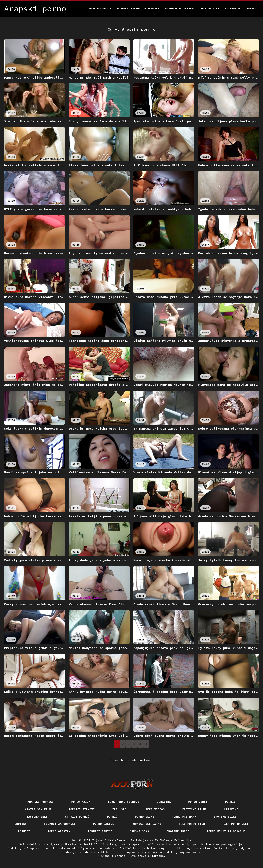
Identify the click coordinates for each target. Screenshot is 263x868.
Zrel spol (120, 809)
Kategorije (233, 8)
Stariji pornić (77, 817)
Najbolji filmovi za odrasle (138, 8)
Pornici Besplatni (146, 824)
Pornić (112, 817)
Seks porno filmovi (124, 802)
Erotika (21, 824)
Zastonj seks (37, 817)
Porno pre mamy (184, 817)
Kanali (251, 8)
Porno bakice (104, 824)
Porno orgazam (59, 831)
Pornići (24, 831)
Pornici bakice (100, 831)
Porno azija (81, 802)
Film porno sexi (235, 824)
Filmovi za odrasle (60, 824)
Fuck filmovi (210, 8)
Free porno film (192, 824)
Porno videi (198, 802)
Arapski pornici (41, 802)
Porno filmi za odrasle (226, 831)
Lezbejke (231, 809)
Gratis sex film (38, 809)
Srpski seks (139, 831)
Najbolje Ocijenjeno (180, 8)
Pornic (230, 802)
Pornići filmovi (82, 809)
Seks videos (155, 809)
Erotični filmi (195, 809)
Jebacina (164, 802)
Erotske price (178, 831)
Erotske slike (225, 817)
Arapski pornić (114, 856)
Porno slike (145, 817)
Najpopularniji (100, 8)
